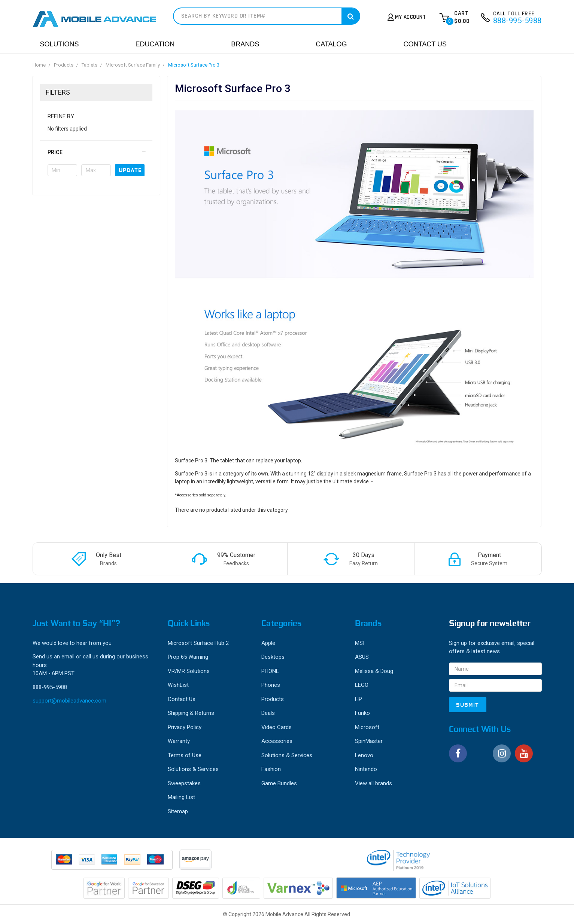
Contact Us (425, 44)
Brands (245, 44)
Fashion (271, 769)
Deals (268, 713)
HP (359, 699)
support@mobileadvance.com (69, 701)
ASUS (362, 657)
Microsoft (367, 727)
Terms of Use (185, 755)
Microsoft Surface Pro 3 (194, 65)
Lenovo (364, 755)
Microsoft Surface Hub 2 (198, 643)
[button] (96, 152)
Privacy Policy (185, 727)
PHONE (270, 671)
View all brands (373, 783)
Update (130, 170)
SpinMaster (369, 741)
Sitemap (178, 811)
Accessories (277, 741)
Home (39, 65)
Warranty (179, 741)
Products (64, 65)
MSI (360, 643)
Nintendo (366, 769)
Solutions (60, 44)
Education (155, 44)
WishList (178, 685)
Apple (268, 643)
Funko (362, 713)
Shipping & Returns (191, 713)
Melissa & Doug (374, 671)
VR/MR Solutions (189, 671)
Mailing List (181, 797)
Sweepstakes (184, 783)
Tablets (89, 65)
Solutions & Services (193, 769)
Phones (271, 685)
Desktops (273, 657)
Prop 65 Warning (188, 657)
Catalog (331, 44)
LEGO (362, 685)
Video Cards (277, 727)
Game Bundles (279, 783)
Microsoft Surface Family (133, 65)
